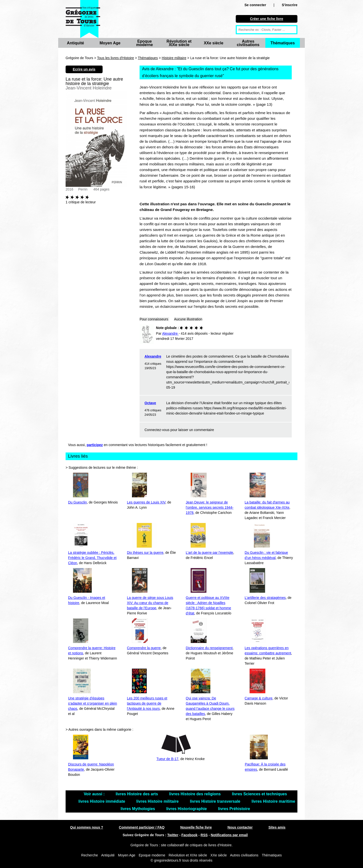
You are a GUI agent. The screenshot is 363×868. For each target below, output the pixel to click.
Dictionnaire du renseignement (209, 648)
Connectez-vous (157, 430)
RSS (204, 835)
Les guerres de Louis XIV (146, 502)
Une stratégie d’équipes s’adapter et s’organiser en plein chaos (92, 703)
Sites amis (277, 827)
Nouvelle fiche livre (196, 827)
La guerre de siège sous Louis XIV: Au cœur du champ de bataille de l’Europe (150, 603)
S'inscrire (290, 5)
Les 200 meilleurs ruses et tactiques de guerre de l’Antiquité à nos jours (147, 703)
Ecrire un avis (84, 69)
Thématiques (283, 43)
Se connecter (255, 5)
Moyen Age (110, 43)
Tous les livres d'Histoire (116, 58)
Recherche (90, 855)
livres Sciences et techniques (259, 794)
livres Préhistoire (234, 809)
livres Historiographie (187, 809)
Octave (150, 403)
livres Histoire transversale (216, 801)
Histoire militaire (174, 58)
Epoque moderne (145, 43)
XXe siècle (213, 43)
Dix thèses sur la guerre (145, 553)
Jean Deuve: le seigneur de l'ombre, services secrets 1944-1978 (209, 507)
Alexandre (153, 356)
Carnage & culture (259, 698)
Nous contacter (240, 827)
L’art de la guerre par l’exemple (209, 553)
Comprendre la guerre (144, 648)
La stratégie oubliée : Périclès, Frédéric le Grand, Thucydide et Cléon (92, 558)
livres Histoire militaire (158, 801)
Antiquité (75, 43)
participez (95, 445)
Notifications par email (229, 835)
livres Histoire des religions (195, 794)
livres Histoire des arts (137, 794)
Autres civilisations (248, 43)
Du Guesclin (77, 502)
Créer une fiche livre (267, 19)
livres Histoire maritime (273, 801)
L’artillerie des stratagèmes (265, 598)
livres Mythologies (138, 809)
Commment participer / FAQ (142, 827)
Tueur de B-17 (167, 759)
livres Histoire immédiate (102, 801)
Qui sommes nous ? (87, 827)
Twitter (173, 835)
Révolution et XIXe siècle (179, 43)
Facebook (190, 835)
